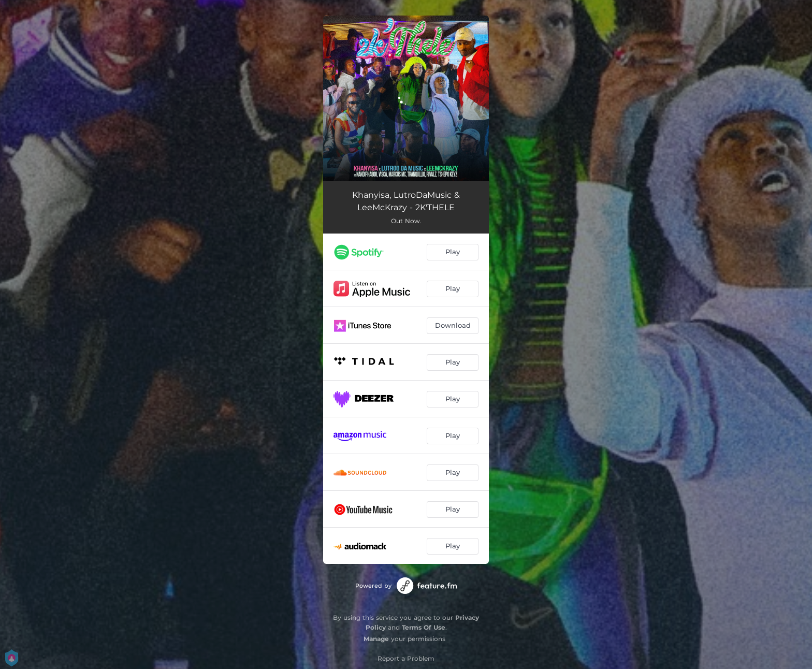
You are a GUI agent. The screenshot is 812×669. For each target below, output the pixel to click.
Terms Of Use (424, 627)
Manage (376, 639)
